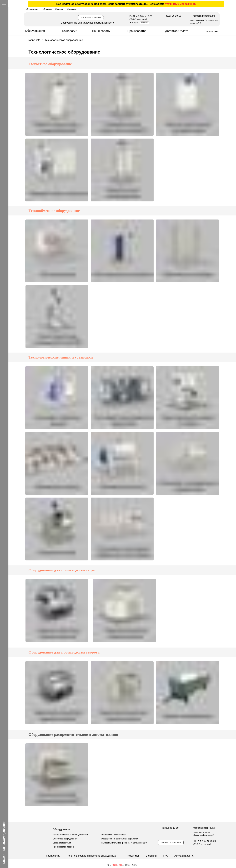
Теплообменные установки (114, 835)
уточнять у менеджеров (180, 4)
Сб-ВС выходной (138, 19)
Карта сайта (53, 856)
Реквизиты (133, 856)
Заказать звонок (91, 17)
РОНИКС (117, 865)
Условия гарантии (184, 856)
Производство (137, 31)
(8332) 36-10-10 (173, 16)
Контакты (212, 31)
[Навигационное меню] (4, 5)
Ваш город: (134, 23)
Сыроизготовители (62, 843)
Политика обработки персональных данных (91, 856)
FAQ (166, 856)
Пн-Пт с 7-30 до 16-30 (141, 16)
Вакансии (151, 856)
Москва (144, 23)
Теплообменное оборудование (54, 211)
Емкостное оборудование (50, 64)
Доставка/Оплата (177, 31)
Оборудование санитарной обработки (120, 839)
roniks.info (34, 40)
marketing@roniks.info (204, 16)
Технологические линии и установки (61, 357)
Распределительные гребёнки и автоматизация (124, 843)
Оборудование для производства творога (64, 652)
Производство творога (64, 847)
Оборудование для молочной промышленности (87, 23)
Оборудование (35, 31)
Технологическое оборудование (64, 40)
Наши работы (101, 31)
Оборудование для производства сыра (62, 570)
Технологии (70, 31)
